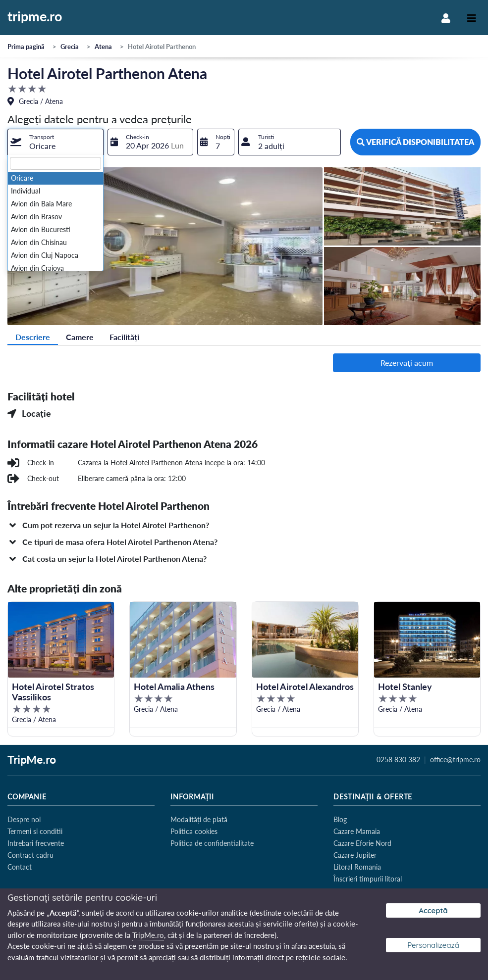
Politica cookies (194, 831)
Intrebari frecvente (36, 843)
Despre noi (24, 819)
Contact (20, 867)
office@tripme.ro (455, 760)
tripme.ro (35, 17)
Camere (80, 337)
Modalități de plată (199, 819)
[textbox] (55, 163)
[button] (244, 525)
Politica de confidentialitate (212, 843)
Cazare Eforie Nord (362, 843)
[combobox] (55, 142)
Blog (340, 819)
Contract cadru (30, 855)
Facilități (124, 337)
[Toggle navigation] (472, 18)
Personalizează (433, 945)
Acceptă (433, 910)
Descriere (33, 337)
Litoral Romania (357, 867)
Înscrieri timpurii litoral (368, 879)
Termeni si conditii (35, 831)
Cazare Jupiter (355, 855)
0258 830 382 (398, 760)
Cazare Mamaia (357, 831)
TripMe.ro (32, 760)
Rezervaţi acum (407, 363)
